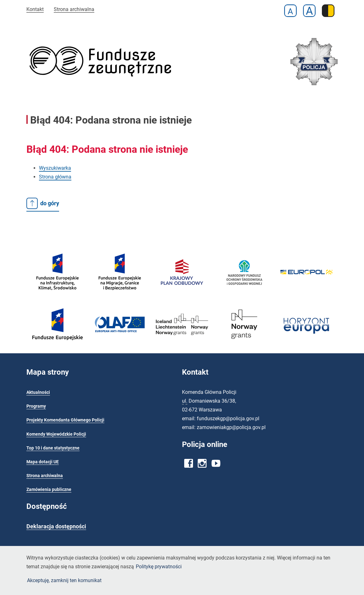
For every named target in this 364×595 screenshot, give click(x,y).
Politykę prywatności (159, 567)
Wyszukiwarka (55, 168)
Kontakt (35, 9)
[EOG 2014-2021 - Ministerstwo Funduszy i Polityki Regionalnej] (182, 338)
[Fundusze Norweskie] (244, 342)
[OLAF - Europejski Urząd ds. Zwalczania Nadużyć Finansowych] (120, 332)
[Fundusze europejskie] (58, 298)
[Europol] (306, 278)
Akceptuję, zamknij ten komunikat (64, 580)
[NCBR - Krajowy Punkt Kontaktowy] (306, 340)
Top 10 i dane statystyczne (53, 448)
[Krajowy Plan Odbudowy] (182, 293)
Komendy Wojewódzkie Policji (56, 434)
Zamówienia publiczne (49, 490)
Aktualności (38, 392)
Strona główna (55, 177)
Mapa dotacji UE (43, 462)
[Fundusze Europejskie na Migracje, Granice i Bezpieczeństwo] (120, 298)
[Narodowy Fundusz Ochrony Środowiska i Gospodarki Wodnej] (244, 296)
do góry (43, 203)
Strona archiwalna (74, 9)
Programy (36, 406)
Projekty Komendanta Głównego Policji (65, 420)
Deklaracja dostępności (56, 526)
